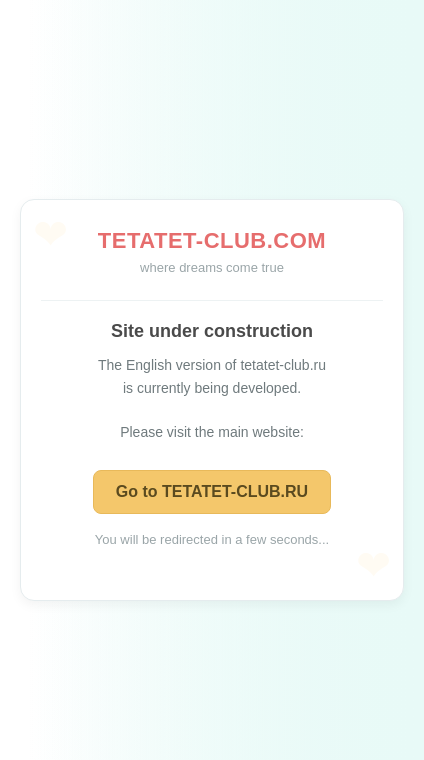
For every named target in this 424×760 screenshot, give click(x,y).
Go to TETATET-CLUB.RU (212, 491)
